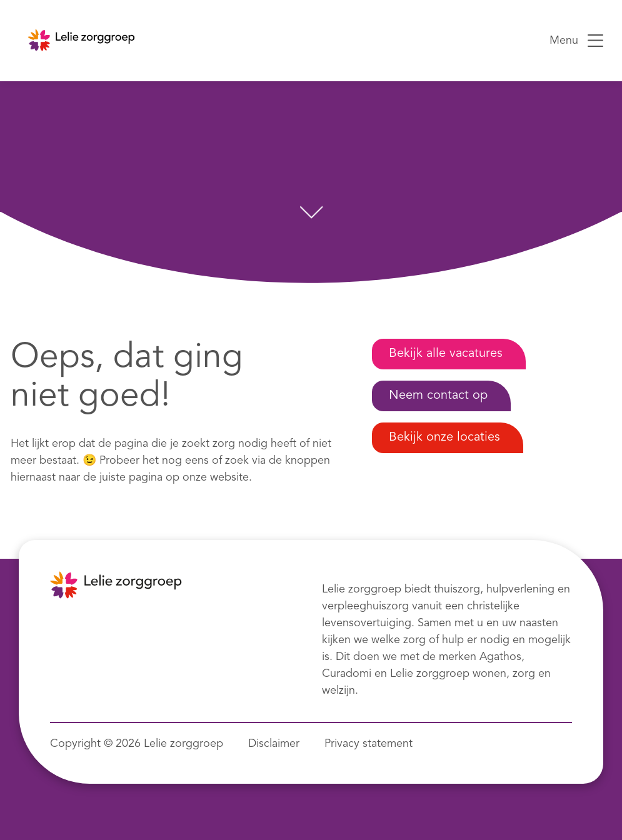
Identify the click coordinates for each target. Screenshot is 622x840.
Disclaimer (274, 744)
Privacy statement (369, 744)
